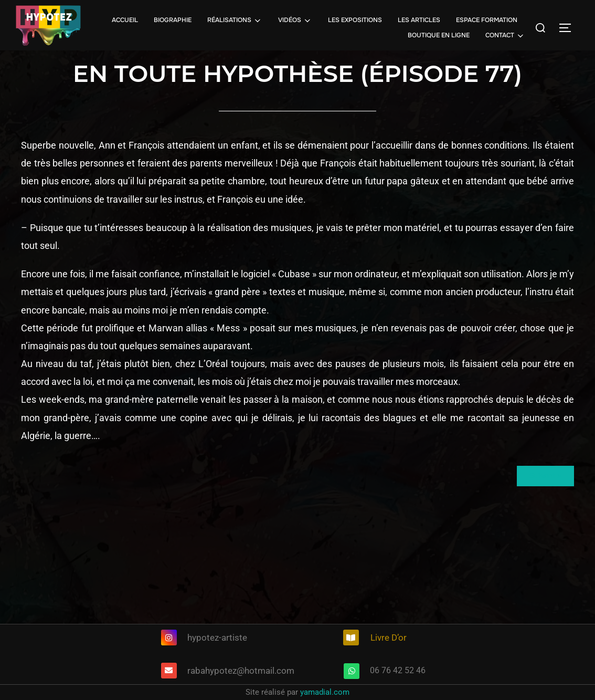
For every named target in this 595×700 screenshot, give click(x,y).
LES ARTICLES (419, 20)
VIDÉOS (295, 20)
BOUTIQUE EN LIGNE (439, 35)
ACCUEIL (125, 20)
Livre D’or (389, 638)
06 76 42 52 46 (398, 670)
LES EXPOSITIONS (355, 20)
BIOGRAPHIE (173, 20)
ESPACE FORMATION (487, 20)
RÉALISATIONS (235, 20)
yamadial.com (325, 692)
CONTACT (505, 36)
